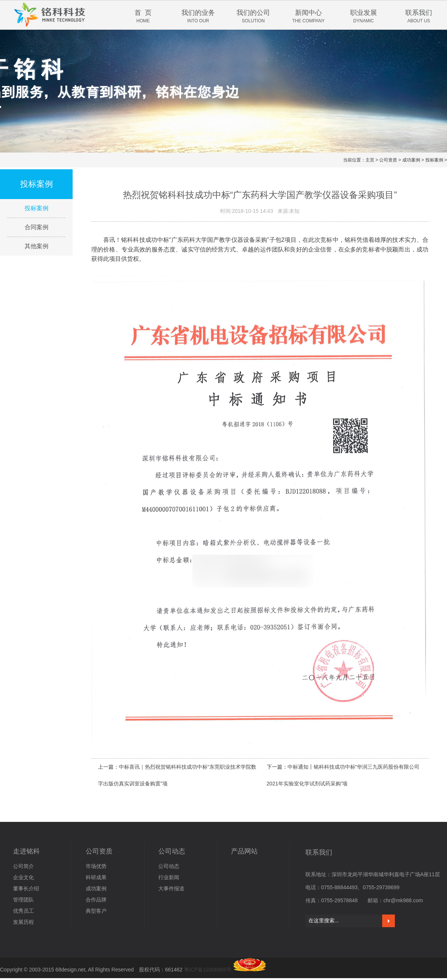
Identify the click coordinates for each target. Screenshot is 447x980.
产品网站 (244, 851)
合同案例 (37, 227)
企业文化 (23, 877)
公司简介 (23, 866)
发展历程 (23, 922)
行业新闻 (169, 877)
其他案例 (37, 246)
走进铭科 (26, 851)
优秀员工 (23, 911)
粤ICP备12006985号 (208, 970)
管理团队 (23, 900)
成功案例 (411, 160)
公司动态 (172, 851)
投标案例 (434, 160)
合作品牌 (96, 900)
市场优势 (96, 866)
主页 (370, 160)
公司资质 (388, 160)
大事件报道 (171, 888)
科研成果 (96, 877)
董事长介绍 (26, 888)
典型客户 (96, 911)
